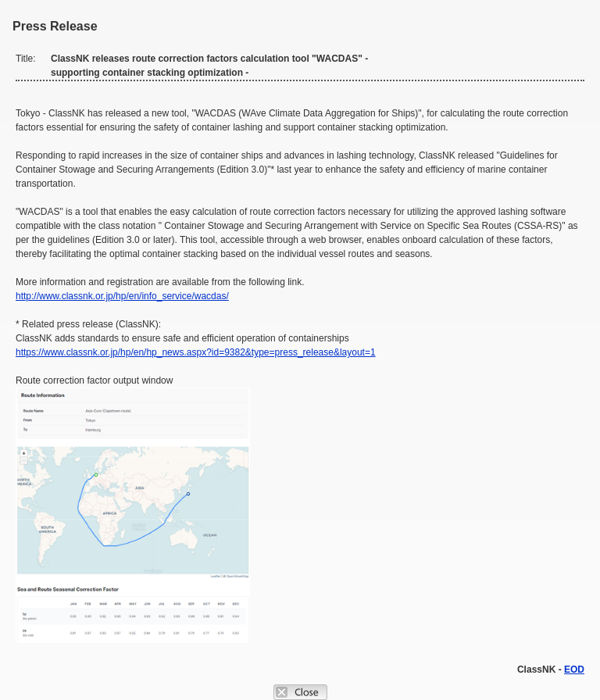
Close (300, 692)
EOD (574, 670)
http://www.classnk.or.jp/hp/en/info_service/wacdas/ (122, 296)
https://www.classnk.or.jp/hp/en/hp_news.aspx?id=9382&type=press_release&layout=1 (196, 352)
